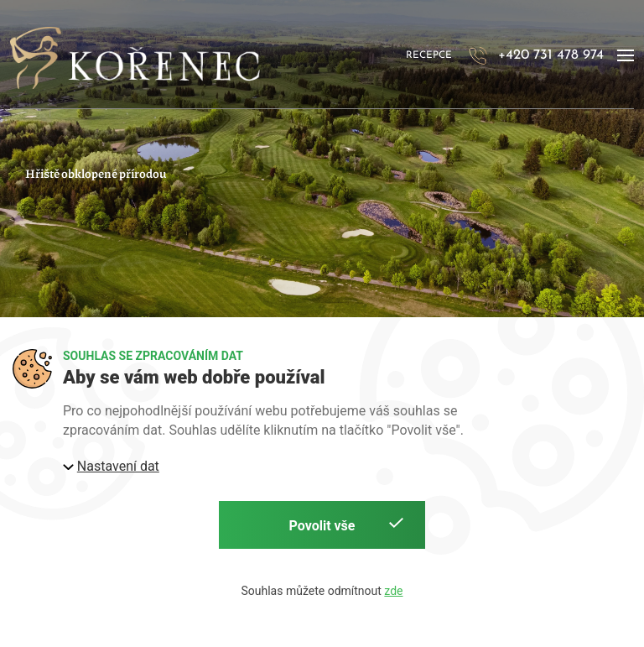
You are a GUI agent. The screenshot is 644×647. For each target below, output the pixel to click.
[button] (626, 56)
